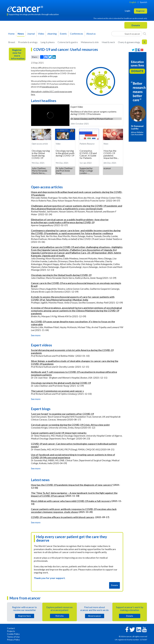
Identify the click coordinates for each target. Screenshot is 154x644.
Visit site (59, 616)
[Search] (145, 34)
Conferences (77, 34)
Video (41, 34)
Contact (11, 628)
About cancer (95, 616)
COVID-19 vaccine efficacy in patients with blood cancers (63, 517)
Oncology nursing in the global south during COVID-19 (61, 383)
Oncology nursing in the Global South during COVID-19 (61, 275)
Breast (12, 42)
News (21, 34)
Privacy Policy (13, 640)
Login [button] (128, 11)
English (133, 2)
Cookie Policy (13, 634)
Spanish (143, 2)
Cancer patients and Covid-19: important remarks (59, 433)
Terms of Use (13, 637)
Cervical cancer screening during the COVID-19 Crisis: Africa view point (70, 425)
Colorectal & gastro (68, 42)
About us (91, 34)
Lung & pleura (48, 42)
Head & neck (108, 42)
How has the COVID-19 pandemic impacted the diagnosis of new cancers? (72, 485)
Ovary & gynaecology (129, 42)
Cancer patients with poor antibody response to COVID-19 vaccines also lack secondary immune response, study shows (74, 510)
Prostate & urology (28, 42)
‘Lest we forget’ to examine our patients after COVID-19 (62, 414)
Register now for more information (18, 54)
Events (63, 34)
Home (11, 34)
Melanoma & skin (90, 42)
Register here (25, 616)
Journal (31, 34)
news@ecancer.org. (50, 87)
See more (36, 335)
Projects (11, 631)
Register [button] (140, 11)
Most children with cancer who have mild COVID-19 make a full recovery (71, 501)
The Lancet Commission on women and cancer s (57, 391)
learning (52, 34)
